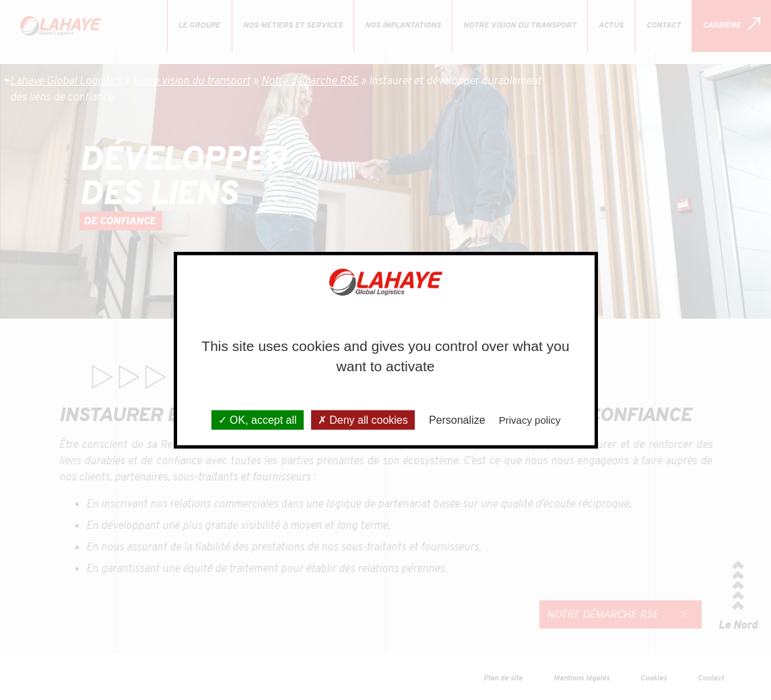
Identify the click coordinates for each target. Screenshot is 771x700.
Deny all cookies (363, 420)
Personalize (457, 420)
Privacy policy (530, 420)
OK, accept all (258, 420)
